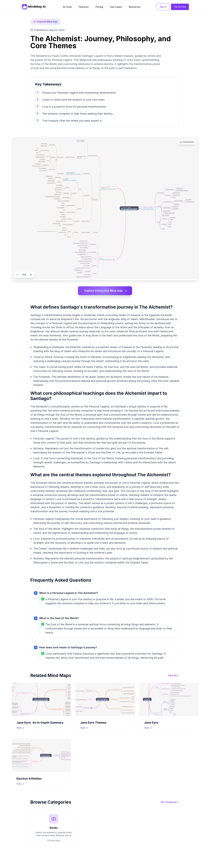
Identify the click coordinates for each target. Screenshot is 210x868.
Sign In (163, 7)
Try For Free (180, 7)
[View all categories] (170, 802)
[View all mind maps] (174, 675)
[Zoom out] (17, 275)
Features (84, 7)
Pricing (99, 7)
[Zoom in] (31, 275)
